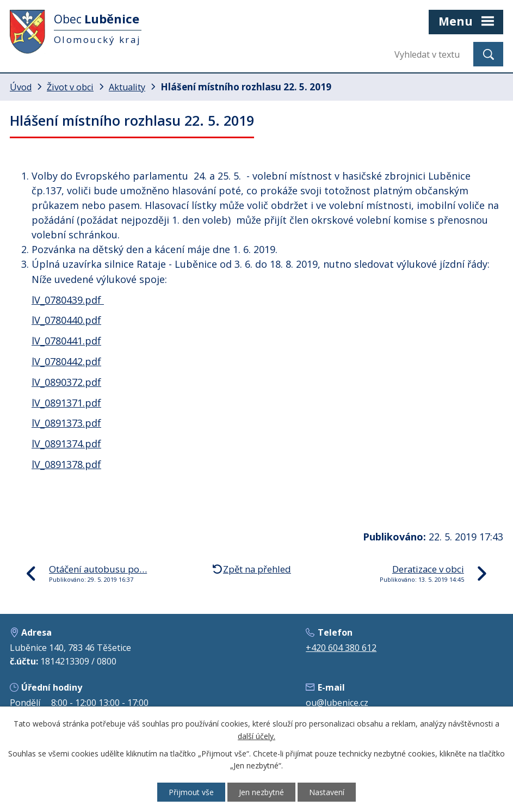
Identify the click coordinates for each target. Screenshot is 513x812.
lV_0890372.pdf (66, 382)
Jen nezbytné (261, 792)
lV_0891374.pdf (66, 444)
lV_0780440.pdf (66, 320)
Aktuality (127, 87)
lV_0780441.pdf (66, 341)
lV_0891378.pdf (66, 464)
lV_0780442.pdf (66, 361)
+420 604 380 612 (341, 648)
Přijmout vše (191, 792)
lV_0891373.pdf (66, 423)
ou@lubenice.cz (337, 703)
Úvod (21, 87)
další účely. (256, 736)
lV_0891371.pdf (66, 403)
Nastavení (327, 792)
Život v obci (70, 87)
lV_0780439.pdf (68, 300)
